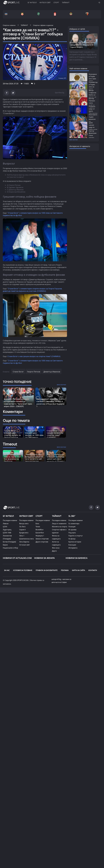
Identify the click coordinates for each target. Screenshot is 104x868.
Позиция (72, 527)
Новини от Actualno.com (17, 558)
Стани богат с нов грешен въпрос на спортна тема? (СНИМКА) (34, 356)
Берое (5, 545)
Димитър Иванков (52, 372)
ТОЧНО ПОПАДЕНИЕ (17, 382)
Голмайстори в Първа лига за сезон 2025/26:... (94, 87)
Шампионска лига (26, 539)
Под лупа (72, 533)
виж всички (74, 140)
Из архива (72, 530)
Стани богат (18, 372)
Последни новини (10, 520)
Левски (6, 524)
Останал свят (25, 545)
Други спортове (42, 542)
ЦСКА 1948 (7, 533)
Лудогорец (7, 530)
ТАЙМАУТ (57, 516)
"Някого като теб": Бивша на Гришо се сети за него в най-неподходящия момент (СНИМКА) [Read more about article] (34, 459)
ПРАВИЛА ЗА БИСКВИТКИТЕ (47, 570)
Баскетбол (40, 533)
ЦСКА (5, 527)
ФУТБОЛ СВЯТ (26, 516)
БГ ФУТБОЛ (32, 3)
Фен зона (56, 548)
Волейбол (39, 530)
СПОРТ (39, 516)
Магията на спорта (60, 527)
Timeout (10, 444)
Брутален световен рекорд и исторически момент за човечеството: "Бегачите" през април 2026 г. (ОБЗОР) (18, 403)
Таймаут (66, 3)
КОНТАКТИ (93, 570)
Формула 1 (40, 536)
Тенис (38, 527)
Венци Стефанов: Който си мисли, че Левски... (93, 95)
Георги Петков (34, 372)
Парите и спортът (76, 536)
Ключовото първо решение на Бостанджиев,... (95, 119)
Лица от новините (59, 524)
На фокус (72, 539)
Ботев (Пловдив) (9, 542)
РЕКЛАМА (65, 570)
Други (54, 551)
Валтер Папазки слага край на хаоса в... (92, 103)
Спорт (56, 3)
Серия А (22, 530)
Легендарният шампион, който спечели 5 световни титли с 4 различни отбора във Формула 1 (50, 403)
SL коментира (74, 524)
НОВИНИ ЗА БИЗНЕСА (76, 558)
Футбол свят (45, 3)
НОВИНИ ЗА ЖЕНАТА (44, 558)
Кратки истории (75, 542)
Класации (72, 545)
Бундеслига (24, 533)
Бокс (37, 524)
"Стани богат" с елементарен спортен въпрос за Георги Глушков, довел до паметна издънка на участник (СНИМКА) (13, 437)
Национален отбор (10, 548)
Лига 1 (22, 536)
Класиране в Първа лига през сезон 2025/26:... (93, 79)
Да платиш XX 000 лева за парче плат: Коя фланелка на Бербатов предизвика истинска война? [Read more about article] (13, 460)
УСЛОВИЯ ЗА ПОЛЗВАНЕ (23, 570)
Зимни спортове (42, 539)
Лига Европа (24, 542)
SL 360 (72, 516)
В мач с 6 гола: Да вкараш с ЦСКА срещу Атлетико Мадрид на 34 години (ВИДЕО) (83, 45)
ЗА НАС (7, 570)
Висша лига (24, 524)
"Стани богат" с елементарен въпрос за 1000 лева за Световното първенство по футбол (34, 436)
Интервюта (73, 548)
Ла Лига (22, 527)
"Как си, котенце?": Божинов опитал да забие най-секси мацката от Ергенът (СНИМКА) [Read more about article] (56, 459)
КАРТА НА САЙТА (78, 570)
